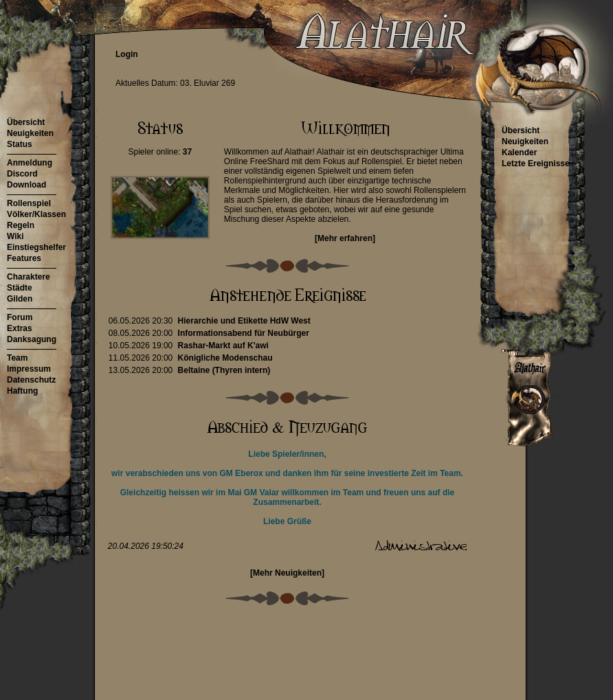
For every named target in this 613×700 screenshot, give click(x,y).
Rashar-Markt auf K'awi (223, 346)
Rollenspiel (29, 203)
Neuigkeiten (30, 133)
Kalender (519, 153)
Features (24, 258)
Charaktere (29, 277)
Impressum (29, 369)
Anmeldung (30, 163)
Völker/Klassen (36, 214)
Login (127, 54)
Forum (20, 317)
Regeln (21, 225)
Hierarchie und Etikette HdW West (244, 321)
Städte (20, 288)
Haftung (22, 391)
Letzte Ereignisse (536, 163)
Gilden (20, 299)
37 (187, 152)
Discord (22, 174)
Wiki (15, 236)
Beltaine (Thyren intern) (224, 370)
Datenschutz (31, 380)
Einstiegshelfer (36, 247)
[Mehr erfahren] (345, 238)
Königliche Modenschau (225, 358)
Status (20, 144)
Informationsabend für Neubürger (244, 333)
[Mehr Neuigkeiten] (287, 573)
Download (26, 185)
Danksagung (32, 339)
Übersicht (26, 122)
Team (17, 358)
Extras (20, 328)
